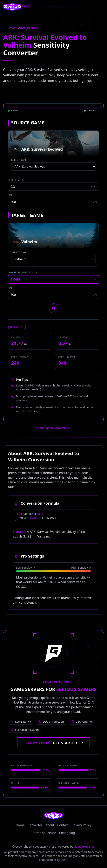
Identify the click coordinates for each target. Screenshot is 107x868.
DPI (10, 195)
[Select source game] (53, 167)
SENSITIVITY (16, 180)
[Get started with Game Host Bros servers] (53, 743)
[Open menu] (101, 7)
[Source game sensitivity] (53, 187)
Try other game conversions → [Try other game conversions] (53, 428)
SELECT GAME (19, 160)
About (50, 825)
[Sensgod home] (12, 7)
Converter (35, 825)
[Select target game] (53, 259)
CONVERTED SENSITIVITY (23, 273)
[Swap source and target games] (54, 308)
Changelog (67, 833)
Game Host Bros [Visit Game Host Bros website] (84, 847)
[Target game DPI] (53, 295)
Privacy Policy (81, 825)
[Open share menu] (91, 111)
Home (20, 825)
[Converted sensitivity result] (53, 279)
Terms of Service (44, 833)
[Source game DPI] (53, 202)
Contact (63, 825)
